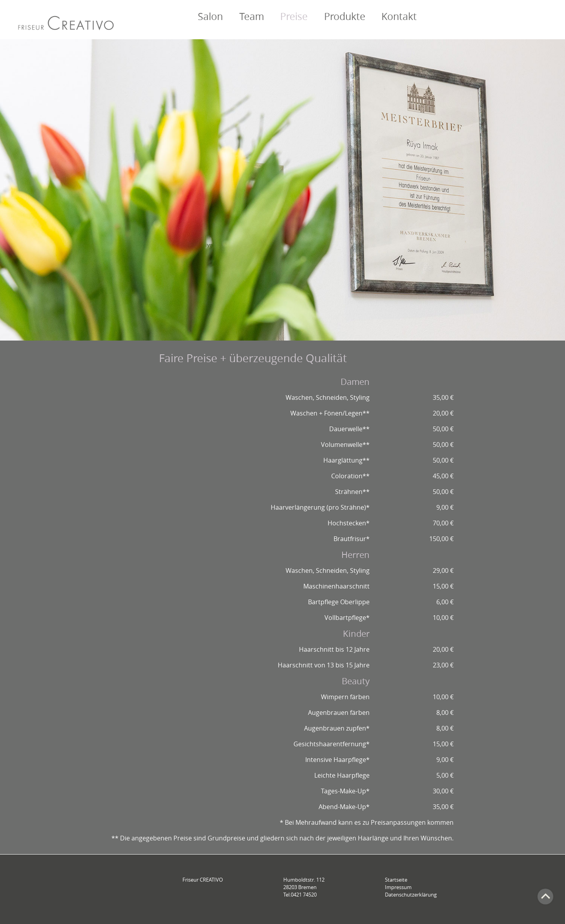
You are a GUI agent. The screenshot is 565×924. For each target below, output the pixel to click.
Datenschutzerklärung (411, 895)
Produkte (345, 16)
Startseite (396, 880)
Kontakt (399, 16)
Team (252, 16)
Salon (210, 16)
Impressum (398, 887)
